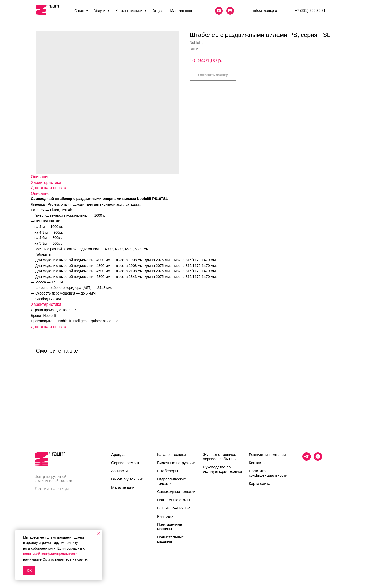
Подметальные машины (171, 539)
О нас (80, 11)
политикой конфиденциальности (50, 554)
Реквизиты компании (267, 454)
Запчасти (119, 471)
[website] (219, 11)
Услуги (100, 11)
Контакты (257, 463)
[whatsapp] (318, 459)
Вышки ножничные (174, 508)
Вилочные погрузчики (176, 463)
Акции (157, 11)
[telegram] (307, 459)
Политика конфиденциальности (268, 473)
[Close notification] (99, 533)
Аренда (118, 454)
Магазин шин (181, 11)
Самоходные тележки (176, 492)
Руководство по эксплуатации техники (222, 469)
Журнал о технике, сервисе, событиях (220, 457)
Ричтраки (165, 516)
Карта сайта (260, 483)
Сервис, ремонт (125, 463)
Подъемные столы (174, 500)
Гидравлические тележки (172, 481)
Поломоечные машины (170, 527)
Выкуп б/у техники (127, 479)
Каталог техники (129, 11)
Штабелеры (167, 471)
